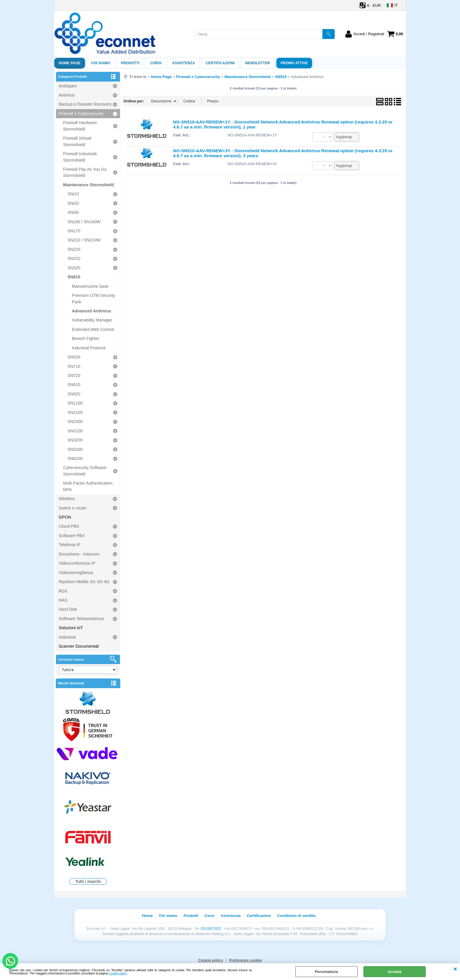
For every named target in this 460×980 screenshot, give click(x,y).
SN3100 (75, 431)
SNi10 (73, 194)
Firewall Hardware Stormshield (80, 126)
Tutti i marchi (88, 881)
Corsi (156, 63)
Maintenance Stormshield (88, 185)
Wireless (67, 499)
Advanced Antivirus (92, 311)
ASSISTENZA (184, 63)
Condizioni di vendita (296, 916)
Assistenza (231, 916)
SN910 (74, 385)
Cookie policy (118, 973)
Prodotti (130, 63)
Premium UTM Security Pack (94, 298)
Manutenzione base (90, 286)
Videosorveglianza (76, 573)
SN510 (74, 277)
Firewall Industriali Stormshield (80, 157)
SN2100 (75, 412)
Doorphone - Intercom (79, 554)
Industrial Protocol (89, 348)
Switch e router (73, 508)
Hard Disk (68, 609)
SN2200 (75, 422)
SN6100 (75, 458)
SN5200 (75, 449)
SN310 (74, 258)
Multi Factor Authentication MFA (88, 486)
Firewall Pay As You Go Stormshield (85, 172)
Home (147, 916)
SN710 (74, 366)
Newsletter (258, 63)
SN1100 (75, 403)
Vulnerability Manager (92, 320)
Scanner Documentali (79, 646)
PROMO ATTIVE (294, 63)
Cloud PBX (69, 526)
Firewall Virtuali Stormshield (77, 141)
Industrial (67, 637)
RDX (63, 591)
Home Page (70, 63)
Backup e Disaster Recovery (85, 104)
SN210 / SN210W (84, 240)
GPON (65, 517)
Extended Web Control (93, 329)
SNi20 (73, 203)
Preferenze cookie (245, 960)
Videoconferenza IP (77, 563)
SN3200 (75, 440)
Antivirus (67, 95)
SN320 (74, 268)
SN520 (74, 357)
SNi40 (73, 212)
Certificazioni (220, 63)
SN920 (74, 394)
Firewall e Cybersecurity (81, 114)
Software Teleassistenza (81, 619)
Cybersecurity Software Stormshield (85, 471)
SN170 (74, 231)
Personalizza (326, 972)
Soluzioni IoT (71, 628)
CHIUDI (455, 969)
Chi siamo (101, 63)
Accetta (394, 972)
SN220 (74, 249)
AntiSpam (68, 86)
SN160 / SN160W (84, 222)
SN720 (74, 375)
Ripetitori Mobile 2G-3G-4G (84, 582)
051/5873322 (211, 929)
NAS (63, 600)
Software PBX (72, 536)
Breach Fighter (86, 338)
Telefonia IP (70, 545)
